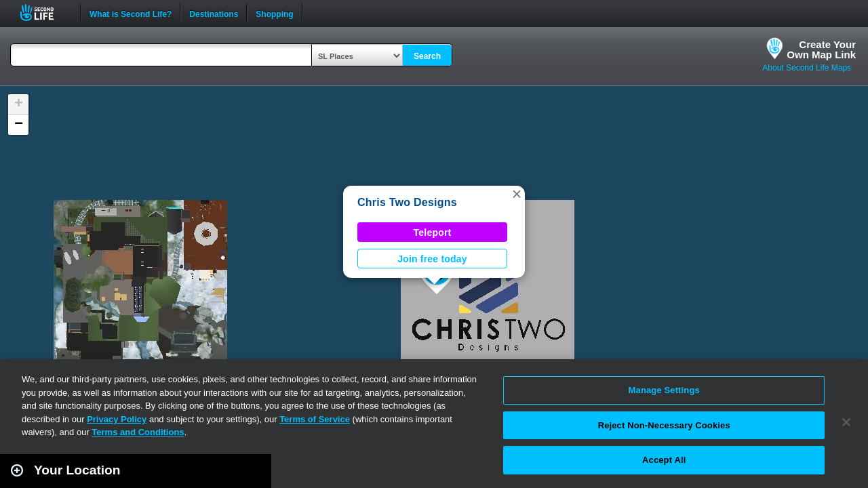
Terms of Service (315, 419)
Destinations (214, 13)
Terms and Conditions (138, 432)
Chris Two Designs (407, 202)
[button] (517, 194)
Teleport (433, 232)
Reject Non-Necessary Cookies (664, 425)
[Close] (846, 422)
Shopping (274, 13)
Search (427, 56)
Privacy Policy (117, 419)
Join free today (432, 259)
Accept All (664, 460)
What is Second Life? (131, 13)
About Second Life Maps (807, 68)
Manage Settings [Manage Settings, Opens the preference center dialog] (664, 390)
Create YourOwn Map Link (821, 49)
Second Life (44, 13)
